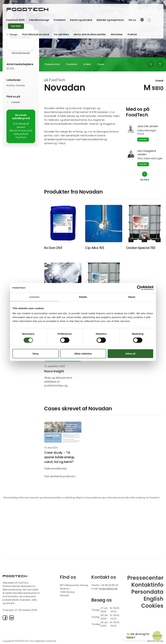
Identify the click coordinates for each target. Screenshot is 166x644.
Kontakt (143, 139)
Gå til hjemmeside (21, 53)
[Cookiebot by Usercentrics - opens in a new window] (139, 288)
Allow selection (83, 354)
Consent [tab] (34, 297)
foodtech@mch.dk (108, 589)
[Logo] (27, 9)
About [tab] (132, 297)
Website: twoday (155, 641)
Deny (36, 354)
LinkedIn (16, 102)
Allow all (130, 354)
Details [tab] (83, 297)
